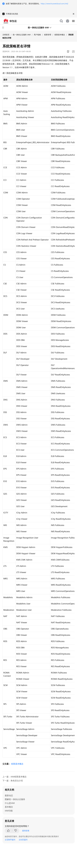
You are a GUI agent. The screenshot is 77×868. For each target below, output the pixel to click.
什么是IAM (10, 803)
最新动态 (9, 795)
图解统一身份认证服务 (15, 799)
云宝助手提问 (10, 840)
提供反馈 (26, 831)
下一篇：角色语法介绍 (13, 781)
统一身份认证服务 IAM (22, 35)
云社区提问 (23, 840)
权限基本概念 (60, 35)
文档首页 (6, 35)
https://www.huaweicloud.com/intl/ (54, 4)
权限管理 (48, 35)
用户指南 (37, 35)
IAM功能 (9, 811)
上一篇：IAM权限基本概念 (15, 777)
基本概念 (9, 807)
